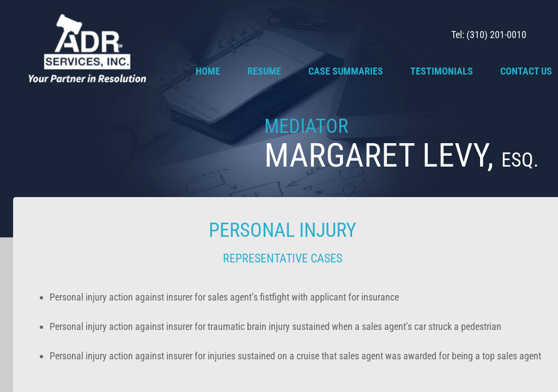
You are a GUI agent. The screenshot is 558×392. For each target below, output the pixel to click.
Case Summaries (346, 71)
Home (208, 71)
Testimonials (442, 71)
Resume (264, 71)
